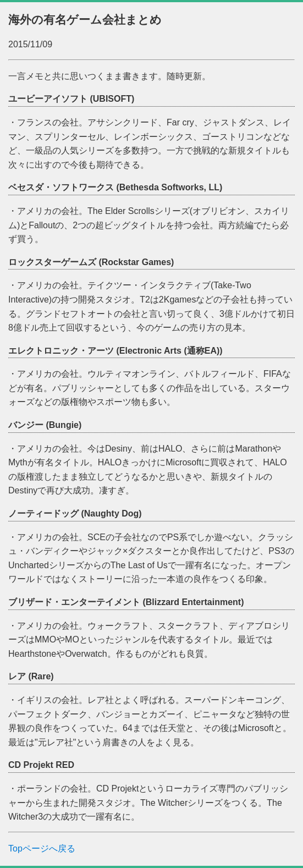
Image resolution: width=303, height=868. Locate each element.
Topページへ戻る (42, 848)
